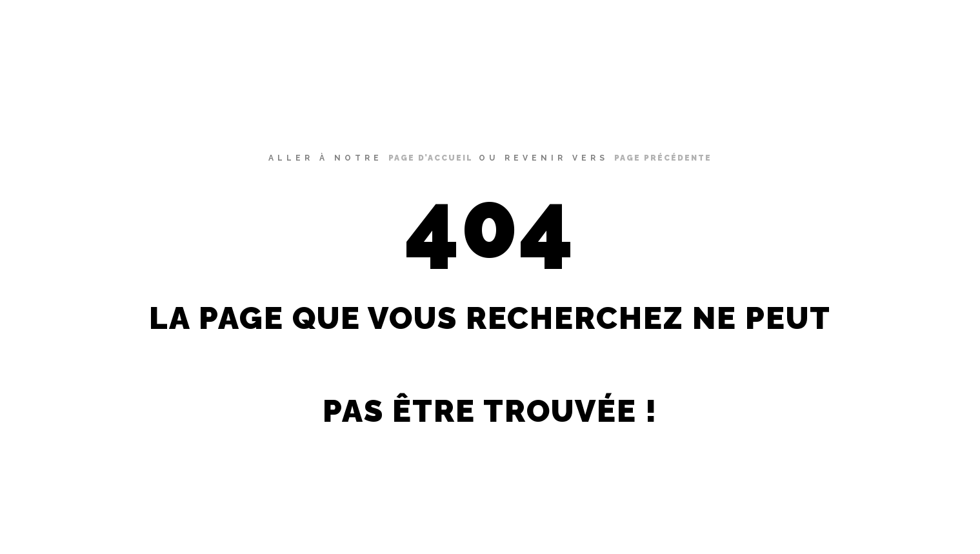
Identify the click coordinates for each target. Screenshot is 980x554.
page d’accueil (431, 158)
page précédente (663, 158)
